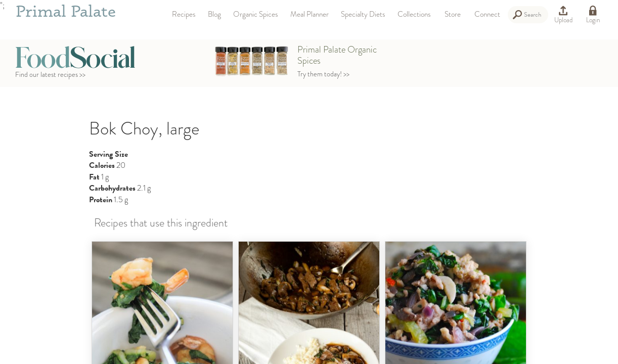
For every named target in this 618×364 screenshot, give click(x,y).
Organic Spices (256, 14)
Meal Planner (310, 14)
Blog (214, 14)
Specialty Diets (363, 14)
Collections (414, 14)
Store (453, 14)
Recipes (184, 14)
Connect (487, 14)
